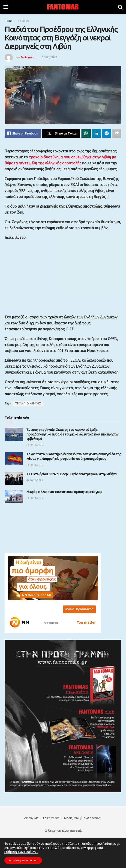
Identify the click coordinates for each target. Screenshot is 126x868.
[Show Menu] (6, 7)
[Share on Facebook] (23, 133)
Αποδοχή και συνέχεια (23, 860)
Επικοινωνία (51, 818)
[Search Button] (120, 7)
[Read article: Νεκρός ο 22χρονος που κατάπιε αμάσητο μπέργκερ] (14, 496)
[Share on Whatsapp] (86, 133)
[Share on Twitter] (61, 133)
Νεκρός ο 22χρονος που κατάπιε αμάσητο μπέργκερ (64, 492)
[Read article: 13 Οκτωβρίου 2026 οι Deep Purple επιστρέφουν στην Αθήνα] (14, 479)
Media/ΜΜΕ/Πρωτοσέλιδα (82, 818)
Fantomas (27, 57)
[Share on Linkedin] (96, 133)
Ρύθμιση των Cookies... (21, 852)
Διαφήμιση (31, 818)
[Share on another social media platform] (117, 133)
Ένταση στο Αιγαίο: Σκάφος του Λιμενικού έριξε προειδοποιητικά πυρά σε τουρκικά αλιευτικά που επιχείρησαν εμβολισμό (72, 434)
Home (9, 21)
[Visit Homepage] (63, 7)
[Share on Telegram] (107, 133)
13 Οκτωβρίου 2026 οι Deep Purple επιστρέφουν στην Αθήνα (72, 474)
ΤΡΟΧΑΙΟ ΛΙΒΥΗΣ (28, 403)
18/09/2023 (49, 57)
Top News (22, 21)
